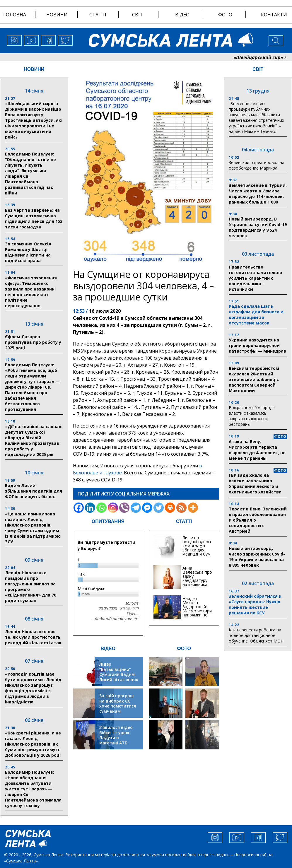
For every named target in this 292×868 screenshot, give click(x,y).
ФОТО (184, 649)
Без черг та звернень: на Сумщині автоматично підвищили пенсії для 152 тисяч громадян (34, 218)
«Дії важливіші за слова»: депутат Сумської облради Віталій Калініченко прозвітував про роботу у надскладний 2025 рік (34, 440)
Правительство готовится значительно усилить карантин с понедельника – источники (255, 278)
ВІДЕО (108, 649)
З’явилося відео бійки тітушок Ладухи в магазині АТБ (116, 735)
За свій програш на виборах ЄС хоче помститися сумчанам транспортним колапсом (118, 709)
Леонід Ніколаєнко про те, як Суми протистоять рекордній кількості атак (33, 637)
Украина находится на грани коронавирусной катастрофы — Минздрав (257, 345)
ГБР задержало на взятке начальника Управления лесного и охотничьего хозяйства (255, 483)
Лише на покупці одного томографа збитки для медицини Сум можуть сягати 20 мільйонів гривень (198, 552)
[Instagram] (113, 508)
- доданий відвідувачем (115, 619)
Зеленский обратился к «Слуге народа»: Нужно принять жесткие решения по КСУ (255, 604)
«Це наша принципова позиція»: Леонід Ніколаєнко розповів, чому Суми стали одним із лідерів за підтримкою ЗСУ (33, 528)
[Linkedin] (90, 508)
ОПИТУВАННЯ (108, 521)
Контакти (274, 15)
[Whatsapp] (101, 508)
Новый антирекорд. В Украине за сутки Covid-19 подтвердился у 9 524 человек (258, 227)
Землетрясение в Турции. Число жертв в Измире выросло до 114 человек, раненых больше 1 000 (258, 194)
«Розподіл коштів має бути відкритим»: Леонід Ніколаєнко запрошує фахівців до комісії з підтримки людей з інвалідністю (33, 688)
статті (98, 15)
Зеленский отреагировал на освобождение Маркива (257, 165)
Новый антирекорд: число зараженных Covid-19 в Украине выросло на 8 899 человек (257, 557)
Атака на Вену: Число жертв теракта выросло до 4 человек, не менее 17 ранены (257, 450)
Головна (15, 15)
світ (138, 15)
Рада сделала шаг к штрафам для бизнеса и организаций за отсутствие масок (256, 315)
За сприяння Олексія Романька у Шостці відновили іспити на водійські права (28, 252)
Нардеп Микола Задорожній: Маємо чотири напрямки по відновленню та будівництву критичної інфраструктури (197, 617)
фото (225, 15)
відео (182, 15)
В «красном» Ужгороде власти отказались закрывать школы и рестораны (252, 416)
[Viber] (124, 508)
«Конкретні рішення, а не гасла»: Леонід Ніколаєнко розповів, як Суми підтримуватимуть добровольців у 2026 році (33, 744)
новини (57, 15)
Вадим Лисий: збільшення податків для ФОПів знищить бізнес (34, 491)
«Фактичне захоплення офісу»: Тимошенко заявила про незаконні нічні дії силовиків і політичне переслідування (31, 292)
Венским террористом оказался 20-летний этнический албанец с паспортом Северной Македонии (254, 379)
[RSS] (181, 508)
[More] (193, 508)
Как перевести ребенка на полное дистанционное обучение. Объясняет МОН (256, 635)
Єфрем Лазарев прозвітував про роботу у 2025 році (33, 342)
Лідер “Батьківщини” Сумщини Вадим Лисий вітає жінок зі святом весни (119, 674)
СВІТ (258, 69)
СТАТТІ (184, 521)
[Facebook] (79, 508)
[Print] (170, 508)
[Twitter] (159, 508)
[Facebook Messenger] (147, 508)
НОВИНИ (34, 69)
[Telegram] (136, 508)
